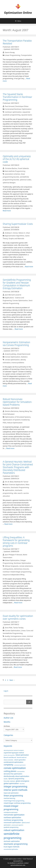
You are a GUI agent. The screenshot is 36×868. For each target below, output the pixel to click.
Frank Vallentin (23, 168)
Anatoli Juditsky (10, 354)
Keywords (8, 746)
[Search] (29, 702)
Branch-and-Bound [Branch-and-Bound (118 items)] (10, 757)
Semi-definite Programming (15, 171)
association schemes (12, 174)
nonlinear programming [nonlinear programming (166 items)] (13, 820)
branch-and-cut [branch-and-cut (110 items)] (22, 757)
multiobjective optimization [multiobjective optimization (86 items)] (11, 812)
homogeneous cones (18, 636)
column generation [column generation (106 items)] (20, 760)
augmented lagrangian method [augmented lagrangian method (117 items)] (14, 753)
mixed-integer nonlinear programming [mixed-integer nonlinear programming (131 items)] (17, 803)
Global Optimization (12, 560)
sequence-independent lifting (14, 575)
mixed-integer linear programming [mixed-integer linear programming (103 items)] (14, 801)
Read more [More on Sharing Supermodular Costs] (29, 267)
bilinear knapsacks (12, 566)
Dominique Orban (22, 106)
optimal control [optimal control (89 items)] (26, 823)
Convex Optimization (20, 300)
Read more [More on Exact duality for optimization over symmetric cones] (18, 667)
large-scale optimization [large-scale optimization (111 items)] (11, 793)
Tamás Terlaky (18, 628)
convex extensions (26, 566)
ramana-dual (12, 639)
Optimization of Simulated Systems (18, 417)
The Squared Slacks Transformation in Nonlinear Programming (17, 97)
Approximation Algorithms (15, 236)
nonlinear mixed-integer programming (17, 572)
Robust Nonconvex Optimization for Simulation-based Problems (17, 402)
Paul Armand (10, 106)
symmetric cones (24, 639)
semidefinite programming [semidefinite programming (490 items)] (13, 836)
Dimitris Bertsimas (12, 411)
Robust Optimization (15, 423)
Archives (7, 726)
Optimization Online (18, 13)
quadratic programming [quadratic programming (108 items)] (11, 827)
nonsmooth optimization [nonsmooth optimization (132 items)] (12, 822)
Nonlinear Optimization (22, 563)
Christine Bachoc (11, 168)
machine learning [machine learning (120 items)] (9, 798)
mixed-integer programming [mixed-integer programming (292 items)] (11, 808)
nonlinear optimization (13, 112)
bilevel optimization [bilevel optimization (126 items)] (22, 755)
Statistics (24, 357)
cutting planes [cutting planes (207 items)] (10, 771)
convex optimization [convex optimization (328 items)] (15, 768)
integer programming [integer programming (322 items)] (15, 786)
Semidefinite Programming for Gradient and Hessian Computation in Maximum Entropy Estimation (17, 284)
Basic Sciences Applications (15, 484)
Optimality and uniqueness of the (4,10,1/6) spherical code (17, 159)
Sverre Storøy (10, 52)
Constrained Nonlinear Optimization (18, 109)
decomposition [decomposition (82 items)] (21, 771)
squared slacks (27, 115)
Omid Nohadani (9, 414)
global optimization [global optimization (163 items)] (11, 783)
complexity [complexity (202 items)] (8, 765)
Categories (8, 735)
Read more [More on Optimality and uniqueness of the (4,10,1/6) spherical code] (7, 211)
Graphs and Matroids (16, 238)
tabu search (18, 493)
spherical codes (25, 180)
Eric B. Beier (9, 482)
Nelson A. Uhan (24, 233)
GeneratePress (18, 861)
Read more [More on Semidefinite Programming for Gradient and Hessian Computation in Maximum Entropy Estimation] (19, 329)
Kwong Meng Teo (26, 411)
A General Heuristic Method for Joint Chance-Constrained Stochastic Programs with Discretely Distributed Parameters (18, 467)
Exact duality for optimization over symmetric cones (18, 617)
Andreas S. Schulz (11, 233)
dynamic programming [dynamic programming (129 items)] (16, 779)
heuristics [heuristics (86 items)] (22, 784)
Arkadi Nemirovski (24, 354)
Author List (8, 718)
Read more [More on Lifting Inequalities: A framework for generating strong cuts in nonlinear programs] (18, 603)
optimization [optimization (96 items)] (7, 825)
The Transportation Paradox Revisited (17, 42)
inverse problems (18, 362)
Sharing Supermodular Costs (18, 224)
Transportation (26, 55)
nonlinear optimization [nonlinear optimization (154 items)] (12, 817)
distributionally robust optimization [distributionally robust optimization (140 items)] (16, 776)
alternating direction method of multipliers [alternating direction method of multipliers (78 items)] (14, 750)
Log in (6, 691)
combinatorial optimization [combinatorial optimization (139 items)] (13, 762)
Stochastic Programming (20, 487)
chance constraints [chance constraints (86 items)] (8, 760)
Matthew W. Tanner (21, 482)
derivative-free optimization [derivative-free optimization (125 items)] (13, 774)
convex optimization (12, 360)
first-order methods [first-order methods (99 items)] (9, 781)
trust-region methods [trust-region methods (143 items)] (12, 847)
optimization (9, 490)
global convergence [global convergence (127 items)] (22, 781)
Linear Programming (12, 55)
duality (7, 636)
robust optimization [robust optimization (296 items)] (14, 830)
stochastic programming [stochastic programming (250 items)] (16, 844)
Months (7, 722)
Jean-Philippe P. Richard (13, 555)
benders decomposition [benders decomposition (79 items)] (9, 755)
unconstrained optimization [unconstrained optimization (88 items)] (11, 849)
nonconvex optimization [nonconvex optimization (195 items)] (14, 815)
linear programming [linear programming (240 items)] (13, 795)
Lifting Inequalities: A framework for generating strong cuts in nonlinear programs (16, 541)
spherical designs (9, 183)
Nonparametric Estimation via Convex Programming (16, 344)
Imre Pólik (9, 628)
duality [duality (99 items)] (6, 779)
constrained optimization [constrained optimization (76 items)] (20, 765)
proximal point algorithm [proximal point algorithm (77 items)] (17, 825)
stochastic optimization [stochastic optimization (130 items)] (12, 841)
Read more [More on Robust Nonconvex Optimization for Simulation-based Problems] (10, 448)
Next (12, 680)
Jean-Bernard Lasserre (13, 295)
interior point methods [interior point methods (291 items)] (16, 790)
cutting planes (8, 569)
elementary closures (21, 569)
